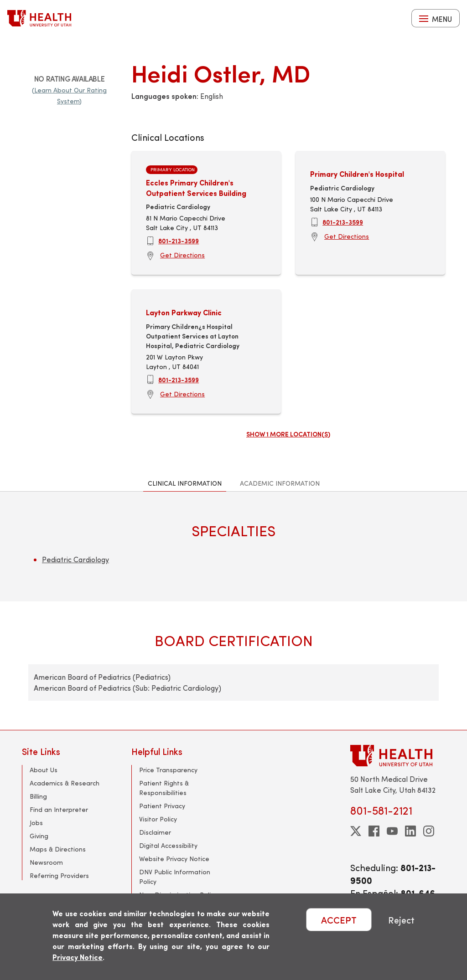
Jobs (36, 823)
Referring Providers (59, 875)
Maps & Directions (58, 849)
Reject (401, 920)
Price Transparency (168, 770)
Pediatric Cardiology (75, 559)
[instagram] (429, 831)
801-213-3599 (179, 241)
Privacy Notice (78, 957)
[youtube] (392, 831)
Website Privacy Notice (174, 859)
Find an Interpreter (59, 809)
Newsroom (46, 862)
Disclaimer (155, 832)
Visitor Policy (158, 819)
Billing (38, 796)
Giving (39, 836)
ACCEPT (339, 920)
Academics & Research (65, 783)
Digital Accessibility (168, 845)
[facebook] (374, 831)
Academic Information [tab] (280, 483)
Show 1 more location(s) (288, 434)
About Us (44, 770)
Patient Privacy (162, 806)
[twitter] (356, 831)
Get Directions (182, 255)
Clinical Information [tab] (185, 483)
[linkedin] (410, 831)
